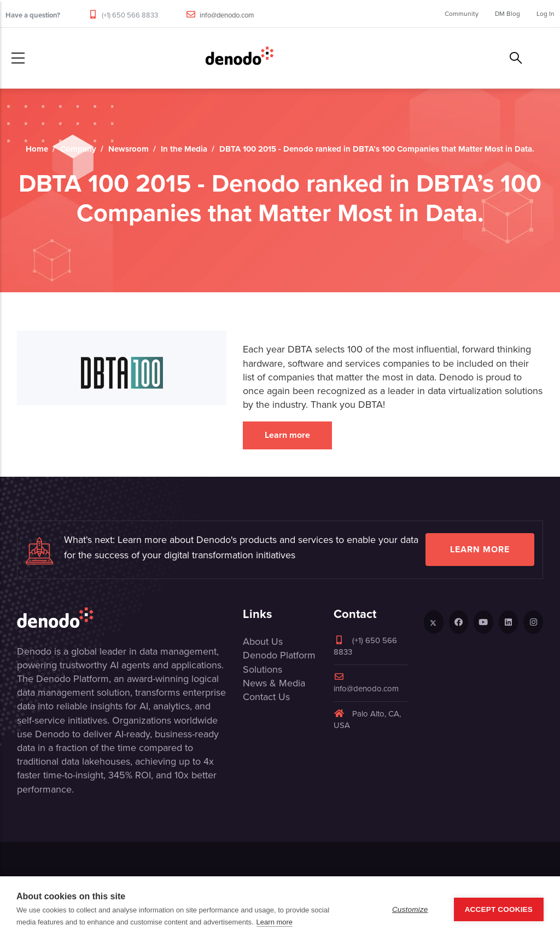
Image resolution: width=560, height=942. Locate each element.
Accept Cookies (499, 909)
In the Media (184, 149)
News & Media (274, 683)
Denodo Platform (279, 655)
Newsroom (129, 149)
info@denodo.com (227, 15)
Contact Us (266, 697)
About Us (263, 642)
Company (78, 149)
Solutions (262, 669)
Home (37, 149)
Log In (546, 14)
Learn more (287, 435)
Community (462, 14)
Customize (410, 909)
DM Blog (507, 14)
